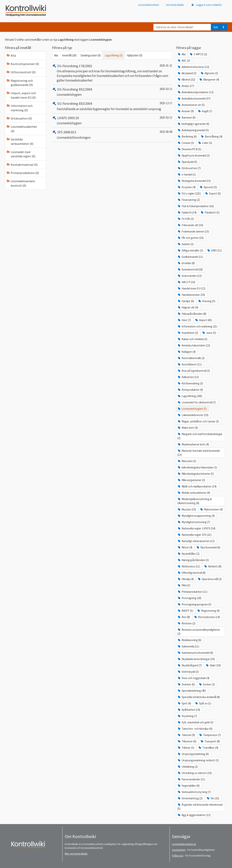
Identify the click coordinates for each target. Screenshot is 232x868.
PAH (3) (184, 585)
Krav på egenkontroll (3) (194, 371)
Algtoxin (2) (209, 73)
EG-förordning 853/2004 (72, 103)
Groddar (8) (186, 263)
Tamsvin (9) (186, 735)
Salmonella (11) (188, 646)
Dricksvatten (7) (189, 168)
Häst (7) (184, 320)
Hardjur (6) (186, 301)
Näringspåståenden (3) (193, 560)
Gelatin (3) (186, 244)
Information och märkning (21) (197, 326)
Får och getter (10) (190, 238)
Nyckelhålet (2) (188, 554)
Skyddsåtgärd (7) (190, 665)
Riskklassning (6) (189, 640)
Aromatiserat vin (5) (191, 105)
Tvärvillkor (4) (208, 748)
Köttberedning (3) (190, 383)
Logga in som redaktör (206, 5)
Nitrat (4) (185, 547)
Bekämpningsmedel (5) (193, 130)
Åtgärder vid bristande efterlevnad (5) (200, 807)
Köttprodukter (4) (190, 390)
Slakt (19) (213, 665)
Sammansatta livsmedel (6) (195, 653)
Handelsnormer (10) (191, 295)
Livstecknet (179, 850)
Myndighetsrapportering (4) (196, 516)
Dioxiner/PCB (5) (189, 149)
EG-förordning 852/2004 (72, 89)
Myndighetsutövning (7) (194, 522)
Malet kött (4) (188, 428)
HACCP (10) (186, 282)
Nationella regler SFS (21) (194, 535)
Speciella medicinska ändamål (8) (199, 697)
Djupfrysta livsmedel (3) (194, 155)
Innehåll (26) (69, 55)
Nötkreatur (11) (189, 566)
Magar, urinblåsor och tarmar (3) (198, 421)
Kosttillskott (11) (190, 364)
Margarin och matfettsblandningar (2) (200, 436)
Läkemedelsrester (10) (193, 415)
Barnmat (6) (186, 117)
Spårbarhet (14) (189, 710)
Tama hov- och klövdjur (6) (195, 729)
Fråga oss (178, 856)
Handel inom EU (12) (191, 288)
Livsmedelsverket (149, 5)
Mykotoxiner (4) (211, 509)
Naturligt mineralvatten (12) (196, 541)
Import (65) (203, 320)
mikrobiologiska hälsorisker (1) (197, 467)
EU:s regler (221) (189, 193)
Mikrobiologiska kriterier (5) (196, 474)
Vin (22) (213, 798)
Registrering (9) (208, 611)
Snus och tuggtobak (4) (193, 678)
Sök (216, 27)
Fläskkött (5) (210, 212)
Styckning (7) (187, 716)
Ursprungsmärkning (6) (193, 754)
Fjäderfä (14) (187, 212)
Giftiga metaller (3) (190, 250)
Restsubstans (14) (207, 617)
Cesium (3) (186, 143)
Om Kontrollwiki (175, 5)
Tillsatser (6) (187, 741)
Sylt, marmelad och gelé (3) (195, 722)
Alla (56, 55)
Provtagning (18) (189, 598)
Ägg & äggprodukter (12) (194, 815)
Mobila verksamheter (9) (194, 493)
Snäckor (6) (186, 684)
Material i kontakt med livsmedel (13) (199, 453)
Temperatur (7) (210, 735)
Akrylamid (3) (187, 73)
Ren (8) (184, 617)
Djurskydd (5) (187, 162)
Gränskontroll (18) (190, 269)
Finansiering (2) (189, 200)
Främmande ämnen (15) (193, 231)
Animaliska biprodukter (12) (195, 92)
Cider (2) (205, 143)
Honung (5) (207, 301)
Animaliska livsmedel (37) (194, 99)
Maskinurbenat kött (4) (193, 444)
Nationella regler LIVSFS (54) (196, 528)
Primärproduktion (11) (192, 592)
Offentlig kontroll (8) (191, 573)
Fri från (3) (186, 219)
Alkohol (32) (186, 80)
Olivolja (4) (186, 579)
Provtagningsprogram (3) (194, 604)
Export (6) (213, 193)
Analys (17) (186, 86)
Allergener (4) (209, 80)
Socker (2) (207, 684)
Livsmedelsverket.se (184, 844)
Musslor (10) (187, 509)
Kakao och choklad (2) (192, 339)
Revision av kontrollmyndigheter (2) (199, 632)
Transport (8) (210, 741)
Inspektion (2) (188, 333)
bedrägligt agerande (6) (193, 124)
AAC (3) (184, 61)
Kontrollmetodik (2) (191, 358)
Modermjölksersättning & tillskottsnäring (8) (195, 501)
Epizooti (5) (208, 187)
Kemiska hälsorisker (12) (194, 345)
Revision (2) (186, 623)
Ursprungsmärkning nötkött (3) (198, 760)
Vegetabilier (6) (188, 786)
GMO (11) (214, 250)
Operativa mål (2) (210, 579)
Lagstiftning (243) (190, 396)
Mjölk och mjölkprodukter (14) (197, 486)
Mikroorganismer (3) (191, 480)
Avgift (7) (205, 111)
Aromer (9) (186, 111)
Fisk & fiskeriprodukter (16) (196, 206)
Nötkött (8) (213, 566)
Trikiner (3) (186, 748)
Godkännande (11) (190, 257)
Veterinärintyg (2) (190, 798)
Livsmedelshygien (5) (192, 409)
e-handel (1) (187, 174)
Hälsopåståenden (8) (192, 314)
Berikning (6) (187, 136)
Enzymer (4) (186, 187)
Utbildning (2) (188, 767)
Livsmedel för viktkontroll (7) (197, 402)
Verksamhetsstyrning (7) (194, 792)
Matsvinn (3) (187, 461)
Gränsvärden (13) (190, 276)
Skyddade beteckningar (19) (196, 659)
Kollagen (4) (186, 352)
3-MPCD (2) (198, 54)
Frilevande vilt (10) (190, 225)
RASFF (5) (185, 611)
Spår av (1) (203, 703)
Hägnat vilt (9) (188, 307)
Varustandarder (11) (191, 779)
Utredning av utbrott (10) (195, 773)
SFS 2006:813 (64, 132)
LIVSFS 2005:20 (65, 118)
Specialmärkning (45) (192, 691)
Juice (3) (209, 333)
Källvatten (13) (188, 377)
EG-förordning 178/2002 (72, 66)
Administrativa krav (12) (193, 67)
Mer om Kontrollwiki (76, 854)
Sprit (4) (184, 703)
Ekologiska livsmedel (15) (194, 181)
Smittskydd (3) (188, 672)
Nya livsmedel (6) (208, 547)
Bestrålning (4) (211, 136)
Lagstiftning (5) (114, 55)
